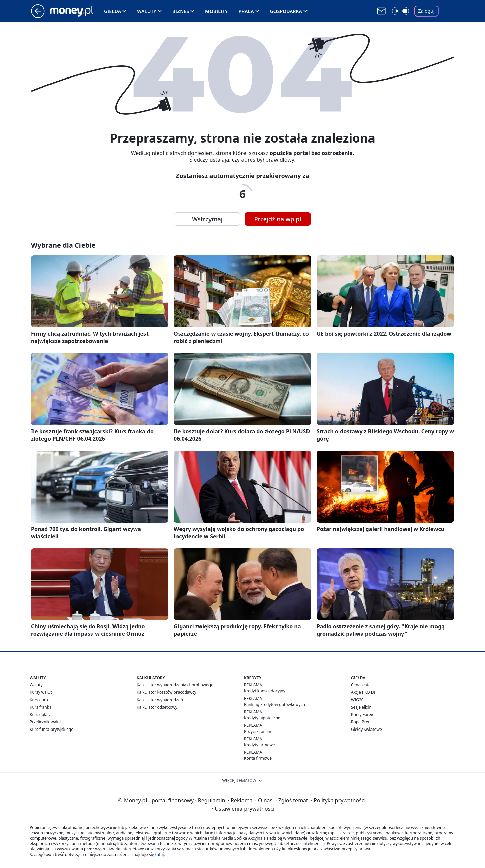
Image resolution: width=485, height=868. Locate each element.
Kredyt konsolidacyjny (265, 691)
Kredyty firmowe (260, 745)
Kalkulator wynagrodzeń (160, 700)
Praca (246, 11)
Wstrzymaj (207, 219)
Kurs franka (41, 707)
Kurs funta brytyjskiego (52, 729)
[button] (449, 11)
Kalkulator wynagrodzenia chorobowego (175, 685)
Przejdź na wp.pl (278, 219)
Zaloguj (427, 11)
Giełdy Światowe (366, 729)
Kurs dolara (41, 715)
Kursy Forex (362, 715)
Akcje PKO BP (364, 692)
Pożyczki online (258, 731)
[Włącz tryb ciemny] (400, 11)
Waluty (147, 11)
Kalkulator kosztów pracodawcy (167, 692)
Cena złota (361, 685)
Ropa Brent (362, 722)
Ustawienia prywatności (243, 809)
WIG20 (357, 700)
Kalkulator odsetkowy (157, 707)
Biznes (181, 11)
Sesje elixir (361, 707)
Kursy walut (41, 692)
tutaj (159, 854)
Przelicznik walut (45, 722)
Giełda (112, 11)
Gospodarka (286, 11)
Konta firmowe (258, 758)
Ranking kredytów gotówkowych (274, 704)
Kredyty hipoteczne (262, 718)
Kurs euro (39, 700)
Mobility (217, 11)
